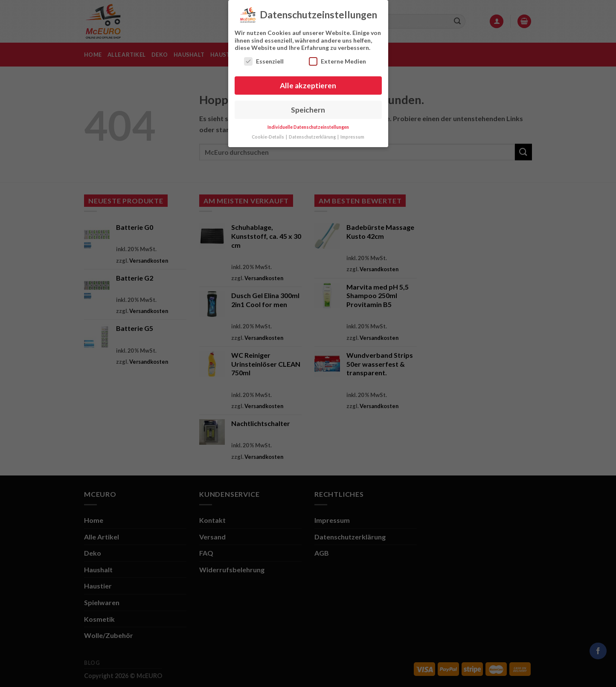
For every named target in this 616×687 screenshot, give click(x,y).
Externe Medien (337, 59)
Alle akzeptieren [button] (308, 83)
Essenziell (264, 59)
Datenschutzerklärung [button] (313, 135)
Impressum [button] (352, 135)
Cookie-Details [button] (268, 135)
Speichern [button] (308, 108)
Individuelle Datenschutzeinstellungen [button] (308, 125)
